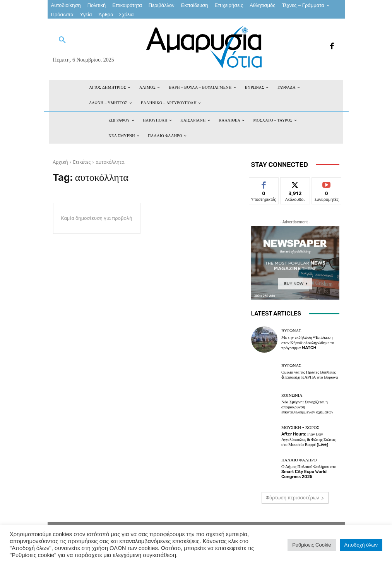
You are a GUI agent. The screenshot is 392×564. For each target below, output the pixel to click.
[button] (62, 40)
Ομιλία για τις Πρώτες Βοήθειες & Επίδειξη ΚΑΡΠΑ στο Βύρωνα (310, 375)
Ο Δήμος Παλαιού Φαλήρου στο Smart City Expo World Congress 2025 (309, 472)
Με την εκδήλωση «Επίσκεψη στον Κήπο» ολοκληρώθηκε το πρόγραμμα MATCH (308, 342)
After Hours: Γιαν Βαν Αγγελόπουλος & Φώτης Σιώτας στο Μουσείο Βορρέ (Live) (308, 439)
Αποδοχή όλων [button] (361, 545)
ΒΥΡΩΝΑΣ (291, 331)
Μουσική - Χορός (300, 428)
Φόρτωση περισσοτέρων (295, 498)
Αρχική (61, 162)
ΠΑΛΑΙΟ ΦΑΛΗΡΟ (299, 460)
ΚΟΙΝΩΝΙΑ (292, 395)
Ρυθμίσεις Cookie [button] (312, 545)
